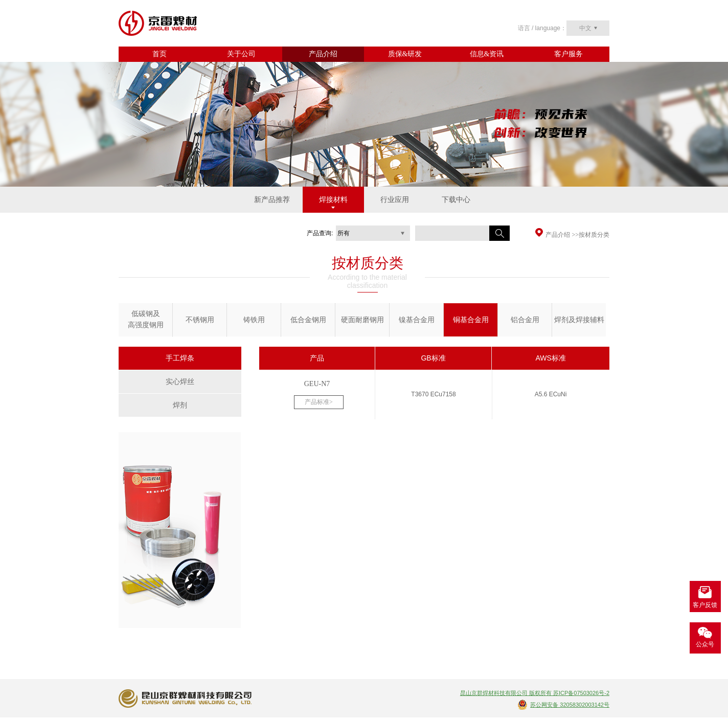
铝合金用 (525, 320)
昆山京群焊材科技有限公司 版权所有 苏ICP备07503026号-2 (535, 693)
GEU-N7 (317, 384)
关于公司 (241, 54)
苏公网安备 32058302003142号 (570, 705)
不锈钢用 (200, 320)
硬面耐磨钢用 (362, 320)
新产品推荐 (272, 200)
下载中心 (456, 200)
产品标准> (319, 402)
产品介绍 (323, 54)
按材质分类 (594, 235)
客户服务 (568, 54)
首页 (160, 54)
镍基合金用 (417, 320)
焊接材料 (333, 200)
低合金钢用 (308, 320)
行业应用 (395, 200)
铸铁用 (254, 320)
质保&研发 (405, 54)
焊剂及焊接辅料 (579, 320)
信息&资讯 (487, 54)
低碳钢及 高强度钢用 (146, 319)
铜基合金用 (471, 320)
